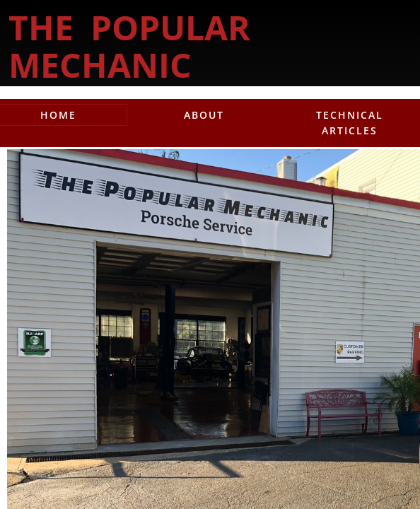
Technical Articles (350, 123)
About (204, 115)
